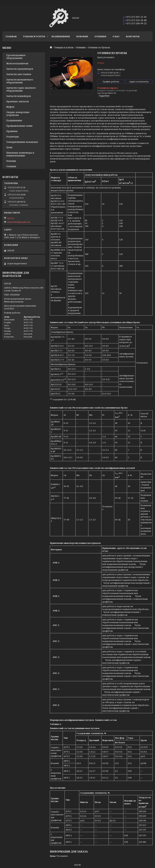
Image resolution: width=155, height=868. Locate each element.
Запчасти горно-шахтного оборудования (21, 89)
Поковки (82, 36)
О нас (116, 36)
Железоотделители (17, 63)
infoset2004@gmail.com (19, 222)
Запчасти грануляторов (20, 69)
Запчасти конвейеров (19, 96)
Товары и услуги (34, 36)
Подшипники (61, 36)
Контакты (133, 36)
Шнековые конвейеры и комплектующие (20, 154)
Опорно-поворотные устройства (18, 114)
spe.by (11, 218)
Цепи (9, 147)
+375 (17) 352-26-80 (136, 20)
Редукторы (13, 137)
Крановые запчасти (18, 101)
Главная (11, 36)
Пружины (12, 131)
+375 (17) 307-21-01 (136, 17)
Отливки (100, 36)
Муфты (10, 107)
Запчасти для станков (19, 74)
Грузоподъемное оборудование (16, 57)
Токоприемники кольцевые (22, 142)
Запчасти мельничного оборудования (20, 81)
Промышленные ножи (19, 126)
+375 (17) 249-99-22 (136, 23)
